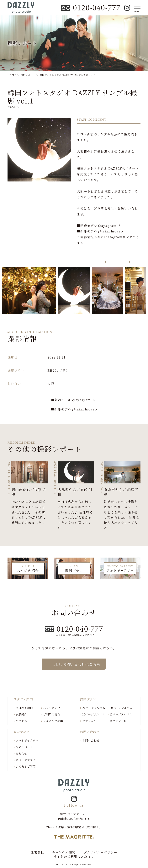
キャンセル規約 (64, 852)
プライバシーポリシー (100, 852)
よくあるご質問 (26, 766)
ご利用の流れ (52, 714)
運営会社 (37, 852)
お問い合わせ (91, 740)
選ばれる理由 (24, 708)
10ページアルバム (121, 714)
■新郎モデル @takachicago (74, 409)
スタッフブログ (26, 760)
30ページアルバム (121, 708)
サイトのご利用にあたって (74, 857)
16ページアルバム (93, 714)
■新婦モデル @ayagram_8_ (74, 400)
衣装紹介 (21, 714)
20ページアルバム (94, 708)
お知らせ (21, 754)
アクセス (21, 721)
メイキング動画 (53, 721)
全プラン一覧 (118, 721)
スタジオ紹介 (52, 708)
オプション (89, 721)
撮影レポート (24, 747)
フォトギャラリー (27, 740)
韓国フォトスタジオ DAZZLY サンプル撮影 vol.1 (72, 97)
